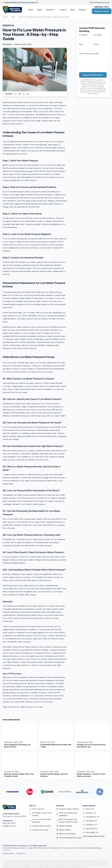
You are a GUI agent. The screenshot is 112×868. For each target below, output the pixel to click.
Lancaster (62, 861)
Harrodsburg (56, 861)
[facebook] (16, 94)
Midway (73, 861)
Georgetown (49, 861)
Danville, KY (91, 813)
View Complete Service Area (94, 836)
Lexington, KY (92, 825)
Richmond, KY (92, 829)
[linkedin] (24, 94)
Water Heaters (65, 830)
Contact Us (20, 853)
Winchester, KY (92, 832)
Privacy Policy (98, 82)
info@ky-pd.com (9, 826)
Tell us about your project (89, 54)
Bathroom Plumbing (67, 834)
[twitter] (20, 94)
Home (31, 10)
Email (81, 44)
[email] (28, 94)
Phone (96, 44)
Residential (8, 25)
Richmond (90, 861)
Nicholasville (80, 861)
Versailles (95, 861)
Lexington (68, 861)
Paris (85, 861)
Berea (33, 861)
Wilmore (101, 861)
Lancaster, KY (92, 821)
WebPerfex (7, 850)
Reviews (82, 10)
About (40, 10)
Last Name (98, 35)
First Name (83, 35)
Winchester (6, 862)
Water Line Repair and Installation (68, 814)
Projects (63, 10)
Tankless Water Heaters (69, 809)
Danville (37, 861)
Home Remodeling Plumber (70, 838)
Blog (73, 10)
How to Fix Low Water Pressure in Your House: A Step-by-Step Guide (44, 17)
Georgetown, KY (93, 817)
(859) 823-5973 (102, 7)
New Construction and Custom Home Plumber (68, 821)
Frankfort (43, 861)
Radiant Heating (66, 826)
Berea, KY (90, 809)
